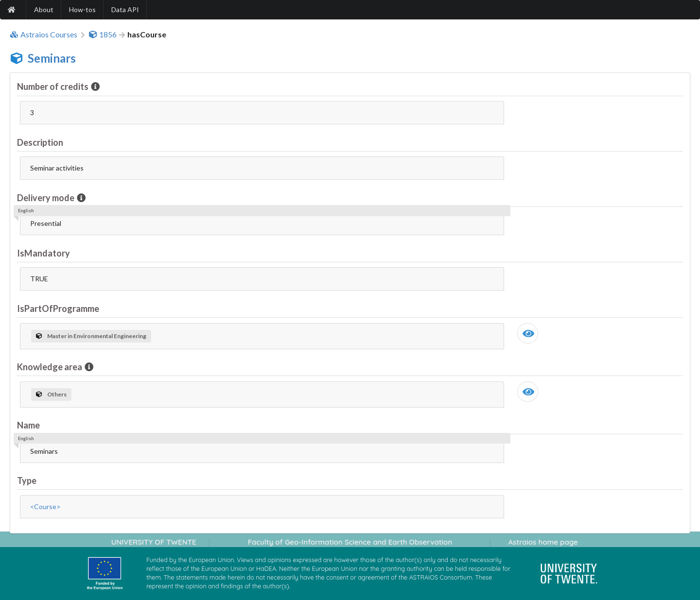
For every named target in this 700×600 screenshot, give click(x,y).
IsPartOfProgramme (58, 309)
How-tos (82, 9)
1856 (103, 34)
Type (27, 480)
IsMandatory (44, 253)
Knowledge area (50, 367)
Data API (125, 9)
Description (40, 142)
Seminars (52, 58)
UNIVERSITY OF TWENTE (154, 542)
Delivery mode (46, 198)
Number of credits (53, 86)
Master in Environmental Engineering (91, 336)
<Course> (45, 506)
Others (51, 394)
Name (28, 425)
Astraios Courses (44, 34)
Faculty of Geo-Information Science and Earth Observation (350, 542)
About (44, 9)
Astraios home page (543, 542)
